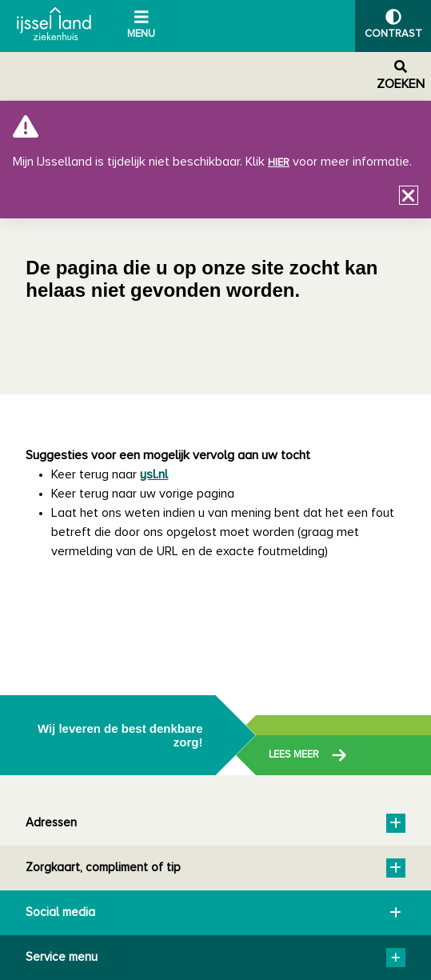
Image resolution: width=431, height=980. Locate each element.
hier (279, 163)
